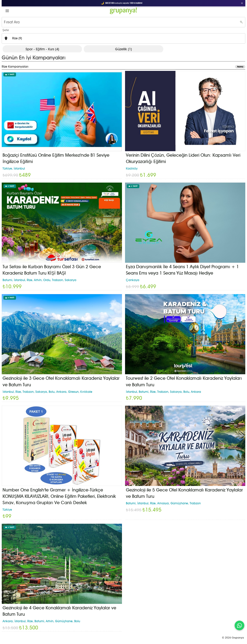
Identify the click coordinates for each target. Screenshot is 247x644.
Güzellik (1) (123, 49)
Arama (240, 67)
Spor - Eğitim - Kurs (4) (42, 49)
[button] (7, 11)
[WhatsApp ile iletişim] (239, 625)
